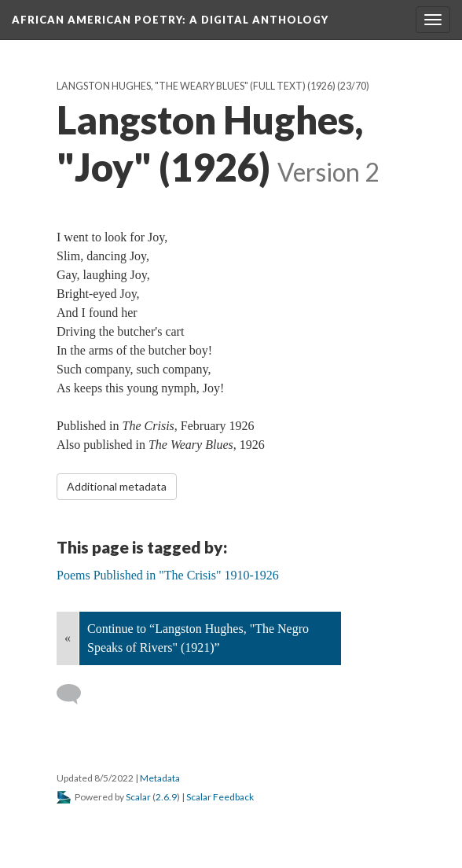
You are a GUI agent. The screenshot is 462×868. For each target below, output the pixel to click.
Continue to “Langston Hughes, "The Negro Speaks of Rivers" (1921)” (198, 638)
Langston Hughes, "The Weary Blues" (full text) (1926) (196, 86)
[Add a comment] (76, 694)
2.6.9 (166, 797)
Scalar (138, 797)
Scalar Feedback (220, 797)
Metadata (160, 778)
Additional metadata (117, 486)
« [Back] (68, 638)
